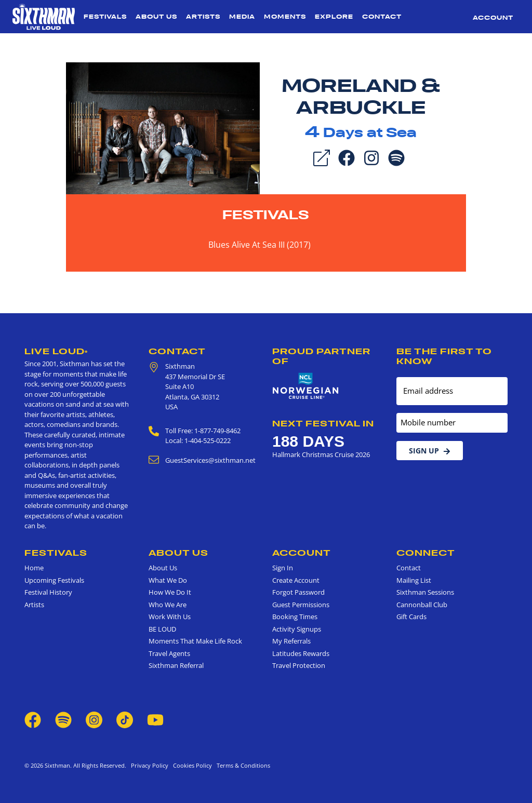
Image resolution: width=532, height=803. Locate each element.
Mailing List (414, 580)
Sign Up (430, 451)
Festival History (48, 592)
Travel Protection (299, 665)
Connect (426, 553)
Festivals (105, 17)
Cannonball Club (422, 605)
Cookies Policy (191, 765)
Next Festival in (323, 423)
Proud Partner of (321, 356)
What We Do (168, 580)
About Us (156, 17)
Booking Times (295, 617)
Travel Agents (169, 653)
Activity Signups (297, 629)
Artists (203, 17)
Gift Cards (411, 617)
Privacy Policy (150, 765)
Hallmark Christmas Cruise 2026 (321, 454)
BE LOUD (162, 629)
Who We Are (168, 605)
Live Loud (56, 351)
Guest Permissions (301, 605)
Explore (334, 17)
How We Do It (170, 592)
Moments (285, 17)
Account (493, 18)
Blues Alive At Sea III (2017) (260, 245)
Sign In (283, 568)
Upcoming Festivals (54, 580)
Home (34, 568)
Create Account (296, 580)
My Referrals (291, 641)
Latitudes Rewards (301, 653)
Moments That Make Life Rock (195, 641)
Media (242, 17)
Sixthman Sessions (425, 592)
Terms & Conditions (242, 765)
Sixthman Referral (176, 665)
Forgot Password (298, 592)
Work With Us (170, 617)
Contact (382, 17)
